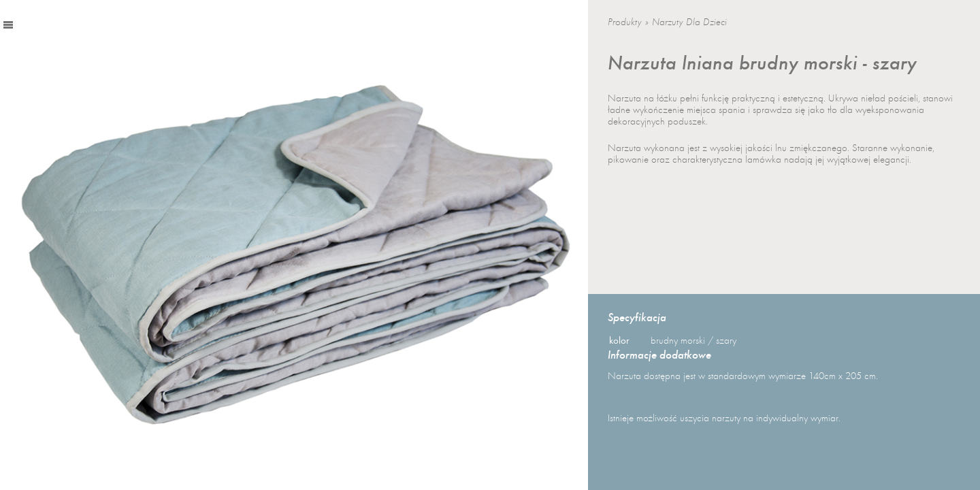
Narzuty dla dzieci (689, 22)
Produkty (625, 22)
